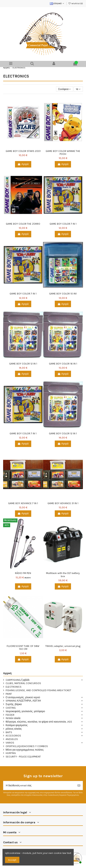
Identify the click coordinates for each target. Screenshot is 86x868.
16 (78, 89)
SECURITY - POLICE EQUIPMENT (23, 757)
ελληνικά (57, 4)
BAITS (9, 732)
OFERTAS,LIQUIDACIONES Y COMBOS (27, 746)
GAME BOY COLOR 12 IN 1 (23, 364)
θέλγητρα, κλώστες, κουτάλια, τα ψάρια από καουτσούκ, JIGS (39, 722)
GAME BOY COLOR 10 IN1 (63, 294)
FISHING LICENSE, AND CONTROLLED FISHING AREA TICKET (38, 690)
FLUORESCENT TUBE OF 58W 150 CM (23, 648)
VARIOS (10, 743)
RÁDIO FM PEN (23, 573)
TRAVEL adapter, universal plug (63, 646)
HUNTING (11, 753)
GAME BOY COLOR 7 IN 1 (63, 224)
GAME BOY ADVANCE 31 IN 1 (63, 503)
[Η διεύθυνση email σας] (39, 786)
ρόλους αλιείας (14, 729)
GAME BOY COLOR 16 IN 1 (63, 364)
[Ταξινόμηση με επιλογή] (65, 89)
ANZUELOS (12, 739)
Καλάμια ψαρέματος (17, 725)
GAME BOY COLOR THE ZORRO (23, 224)
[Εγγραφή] (79, 786)
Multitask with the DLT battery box (63, 575)
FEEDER (10, 715)
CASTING (11, 708)
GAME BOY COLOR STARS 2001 (23, 151)
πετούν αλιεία (13, 718)
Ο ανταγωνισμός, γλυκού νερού (23, 697)
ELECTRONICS (14, 687)
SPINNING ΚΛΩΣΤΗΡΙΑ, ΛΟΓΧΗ (23, 701)
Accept (12, 860)
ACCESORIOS (13, 736)
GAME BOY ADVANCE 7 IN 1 (23, 503)
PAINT (9, 694)
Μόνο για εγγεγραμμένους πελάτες (25, 750)
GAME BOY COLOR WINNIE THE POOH (63, 153)
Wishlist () (76, 4)
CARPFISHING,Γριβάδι (17, 680)
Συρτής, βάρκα (14, 704)
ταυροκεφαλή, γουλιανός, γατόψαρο (25, 711)
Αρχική (7, 673)
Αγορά (23, 164)
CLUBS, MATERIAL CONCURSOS (23, 683)
